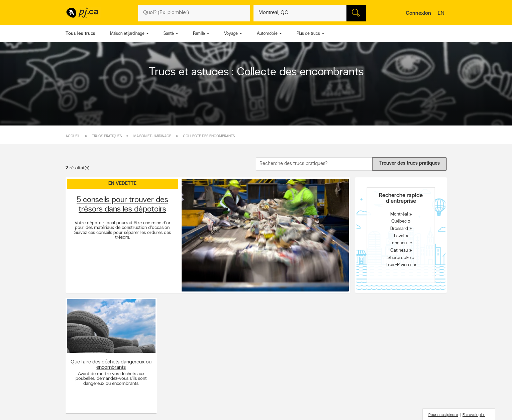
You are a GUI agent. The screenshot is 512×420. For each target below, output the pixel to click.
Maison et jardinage (127, 34)
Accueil (73, 136)
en (442, 14)
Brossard (399, 229)
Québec (399, 221)
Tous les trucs (80, 34)
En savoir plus (474, 415)
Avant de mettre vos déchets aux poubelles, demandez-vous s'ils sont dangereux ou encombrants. (111, 379)
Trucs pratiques (107, 136)
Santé (169, 34)
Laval (399, 236)
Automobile (267, 34)
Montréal (399, 214)
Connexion (418, 13)
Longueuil (399, 243)
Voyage (231, 34)
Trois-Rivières (399, 265)
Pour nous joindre (443, 415)
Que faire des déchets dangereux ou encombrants (111, 365)
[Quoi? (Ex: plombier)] (194, 13)
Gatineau (399, 250)
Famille (199, 34)
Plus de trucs (308, 34)
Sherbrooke (399, 258)
